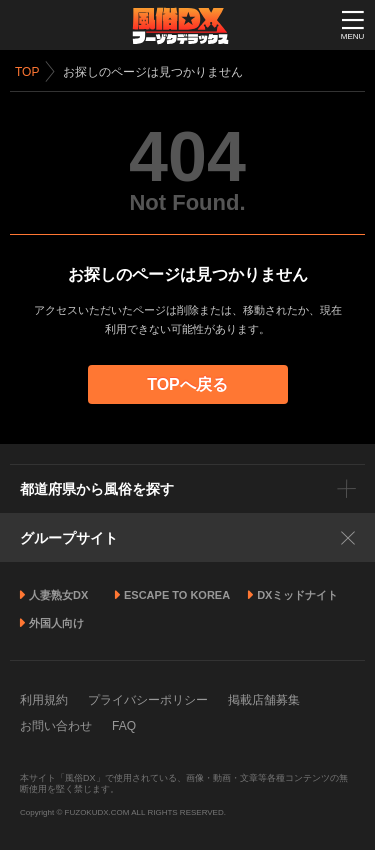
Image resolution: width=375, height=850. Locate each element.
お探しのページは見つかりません (153, 72)
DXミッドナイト (297, 595)
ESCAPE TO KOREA (177, 595)
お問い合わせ (56, 726)
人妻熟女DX (58, 595)
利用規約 (44, 700)
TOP (27, 72)
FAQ (124, 726)
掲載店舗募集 (264, 700)
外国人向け (56, 623)
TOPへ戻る (187, 384)
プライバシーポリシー (148, 700)
